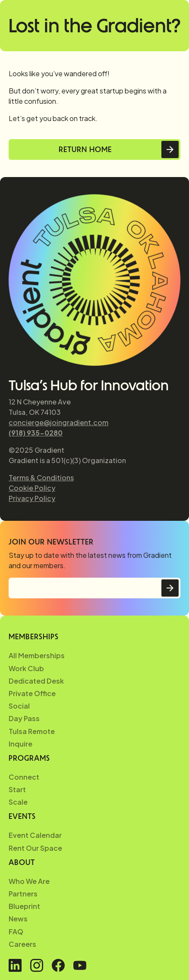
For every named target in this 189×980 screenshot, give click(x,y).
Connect (24, 777)
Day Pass (24, 718)
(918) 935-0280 (36, 433)
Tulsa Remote (32, 731)
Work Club (26, 668)
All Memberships (37, 655)
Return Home (85, 149)
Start (17, 789)
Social (19, 706)
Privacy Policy (32, 498)
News (18, 919)
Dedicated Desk (36, 681)
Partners (23, 894)
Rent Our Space (35, 848)
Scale (18, 802)
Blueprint (24, 906)
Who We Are (29, 881)
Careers (22, 944)
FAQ (16, 932)
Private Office (32, 693)
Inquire (20, 744)
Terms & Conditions (41, 478)
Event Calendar (35, 835)
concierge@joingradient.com (58, 422)
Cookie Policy (32, 488)
